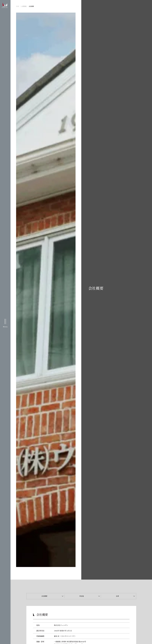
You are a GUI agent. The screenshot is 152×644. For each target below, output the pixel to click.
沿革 (117, 596)
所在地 (82, 596)
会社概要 (44, 596)
